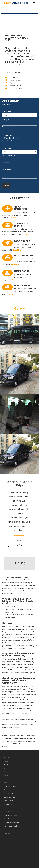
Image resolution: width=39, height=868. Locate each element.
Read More (12, 218)
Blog (5, 768)
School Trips (8, 801)
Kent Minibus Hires (10, 815)
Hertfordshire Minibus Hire (13, 826)
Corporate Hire (9, 794)
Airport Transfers (10, 786)
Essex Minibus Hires (11, 819)
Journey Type (7, 135)
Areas (6, 765)
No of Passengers (9, 155)
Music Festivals (9, 797)
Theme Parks (9, 804)
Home (6, 761)
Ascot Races (8, 790)
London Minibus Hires (11, 822)
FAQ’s (6, 775)
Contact (7, 772)
